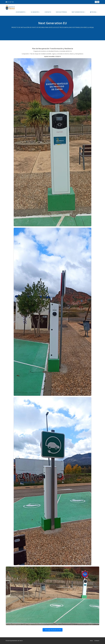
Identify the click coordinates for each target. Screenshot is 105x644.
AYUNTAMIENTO (21, 12)
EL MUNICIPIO (35, 12)
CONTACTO (48, 12)
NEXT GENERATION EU (78, 12)
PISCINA (94, 12)
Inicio (91, 641)
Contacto (97, 641)
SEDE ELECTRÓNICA (61, 12)
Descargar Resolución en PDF (53, 630)
